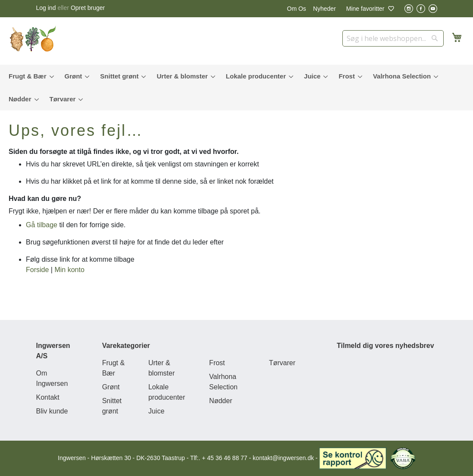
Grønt (111, 387)
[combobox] (393, 38)
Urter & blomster (161, 368)
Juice (156, 411)
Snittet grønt (112, 406)
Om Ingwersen (52, 378)
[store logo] (34, 39)
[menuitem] (29, 76)
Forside (37, 270)
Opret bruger (88, 8)
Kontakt (48, 397)
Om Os (297, 9)
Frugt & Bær (113, 368)
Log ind (46, 8)
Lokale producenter (167, 392)
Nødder (221, 401)
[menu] (236, 88)
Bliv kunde (52, 411)
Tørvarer (282, 363)
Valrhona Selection (223, 382)
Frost (217, 363)
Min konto (69, 270)
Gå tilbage (42, 225)
